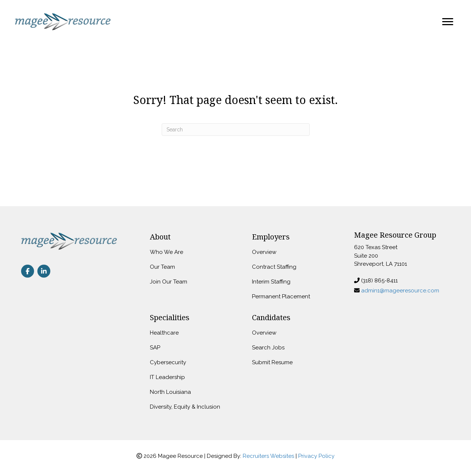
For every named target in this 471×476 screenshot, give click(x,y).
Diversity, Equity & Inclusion (185, 407)
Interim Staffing (271, 282)
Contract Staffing (274, 267)
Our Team (162, 267)
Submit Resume (272, 362)
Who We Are (166, 252)
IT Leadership (167, 377)
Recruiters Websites (268, 456)
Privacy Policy (316, 456)
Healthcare (164, 333)
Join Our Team (169, 282)
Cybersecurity (168, 362)
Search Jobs (268, 348)
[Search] (236, 130)
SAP (155, 348)
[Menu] (448, 22)
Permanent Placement (281, 296)
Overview (264, 252)
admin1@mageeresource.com (400, 291)
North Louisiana (170, 392)
